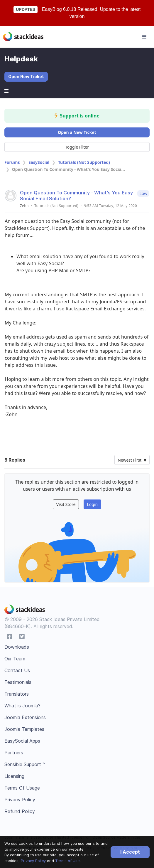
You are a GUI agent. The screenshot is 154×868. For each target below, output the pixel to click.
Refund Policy (20, 811)
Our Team (15, 659)
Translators (17, 694)
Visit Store (66, 504)
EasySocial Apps (22, 741)
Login (92, 504)
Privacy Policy (33, 861)
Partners (14, 753)
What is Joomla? (22, 706)
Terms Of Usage (22, 788)
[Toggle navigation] (144, 37)
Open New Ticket (26, 76)
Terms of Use (67, 861)
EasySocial (39, 162)
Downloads (17, 647)
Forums (12, 162)
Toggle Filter (77, 147)
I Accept (130, 852)
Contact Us (17, 670)
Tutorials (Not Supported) (84, 162)
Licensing (14, 776)
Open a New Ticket (77, 132)
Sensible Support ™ (25, 764)
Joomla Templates (24, 729)
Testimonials (18, 682)
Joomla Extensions (25, 717)
